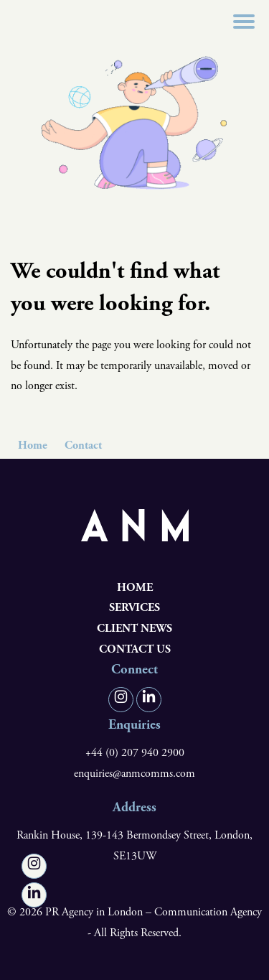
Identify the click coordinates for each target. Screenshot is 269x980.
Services (134, 608)
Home (33, 445)
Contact (83, 445)
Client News (134, 629)
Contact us (135, 649)
